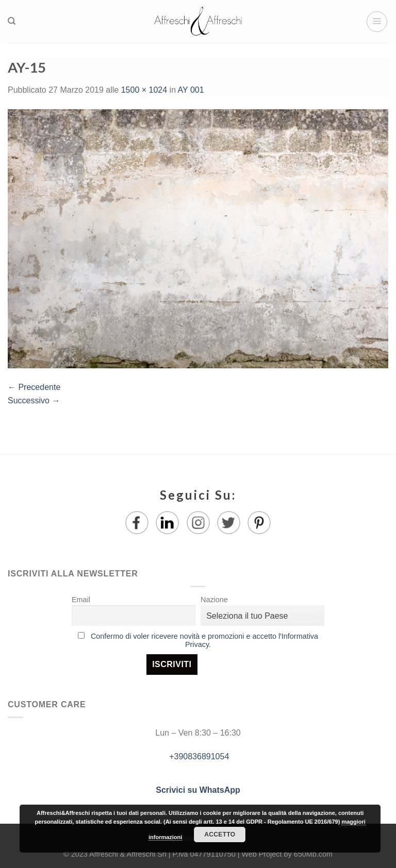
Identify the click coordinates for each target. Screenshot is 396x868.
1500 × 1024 (144, 90)
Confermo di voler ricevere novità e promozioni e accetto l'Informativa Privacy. (204, 640)
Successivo (34, 401)
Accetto (220, 835)
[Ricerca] (12, 21)
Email (81, 600)
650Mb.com (313, 854)
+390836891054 (198, 756)
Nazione (214, 600)
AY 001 (191, 90)
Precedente (34, 387)
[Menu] (377, 22)
